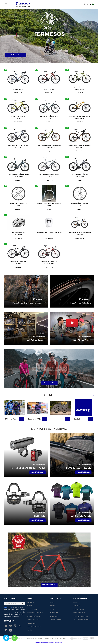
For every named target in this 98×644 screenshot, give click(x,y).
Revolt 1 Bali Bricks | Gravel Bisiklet (49, 87)
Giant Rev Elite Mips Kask (18, 233)
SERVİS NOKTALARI (33, 609)
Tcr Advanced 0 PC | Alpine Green (49, 116)
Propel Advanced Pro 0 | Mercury (80, 174)
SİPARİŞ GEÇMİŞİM (79, 609)
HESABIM (76, 602)
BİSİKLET (53, 602)
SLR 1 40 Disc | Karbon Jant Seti (80, 203)
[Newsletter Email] (15, 604)
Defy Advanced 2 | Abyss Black (18, 262)
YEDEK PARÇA (54, 616)
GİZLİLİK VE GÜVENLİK (34, 616)
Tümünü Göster (89, 395)
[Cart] (92, 4)
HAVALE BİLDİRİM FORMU (80, 616)
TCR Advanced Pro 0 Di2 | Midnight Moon (18, 145)
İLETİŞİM (30, 630)
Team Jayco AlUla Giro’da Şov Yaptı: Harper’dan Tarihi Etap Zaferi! (35, 419)
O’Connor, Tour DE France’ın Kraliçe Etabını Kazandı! (11, 419)
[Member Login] (88, 4)
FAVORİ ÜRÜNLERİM (79, 613)
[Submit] (23, 604)
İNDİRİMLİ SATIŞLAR (56, 620)
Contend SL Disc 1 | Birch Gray (18, 87)
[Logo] (23, 4)
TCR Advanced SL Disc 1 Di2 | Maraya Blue (80, 233)
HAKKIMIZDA (31, 602)
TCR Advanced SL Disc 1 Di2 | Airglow (49, 174)
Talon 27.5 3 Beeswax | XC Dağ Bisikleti (80, 116)
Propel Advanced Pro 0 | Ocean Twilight (18, 174)
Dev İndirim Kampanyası (78, 419)
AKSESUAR (53, 606)
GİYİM (52, 609)
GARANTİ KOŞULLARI (33, 620)
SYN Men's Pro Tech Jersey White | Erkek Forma (49, 233)
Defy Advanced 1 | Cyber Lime (18, 116)
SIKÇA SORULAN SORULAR (81, 620)
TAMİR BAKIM (54, 613)
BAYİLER (30, 606)
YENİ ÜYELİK (77, 606)
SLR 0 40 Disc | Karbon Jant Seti (18, 203)
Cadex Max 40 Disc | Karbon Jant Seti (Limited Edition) (49, 204)
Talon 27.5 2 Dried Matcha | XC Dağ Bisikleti (49, 145)
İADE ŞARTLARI (31, 623)
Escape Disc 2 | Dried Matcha (80, 87)
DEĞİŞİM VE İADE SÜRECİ (34, 627)
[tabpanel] (49, 36)
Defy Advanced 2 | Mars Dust (49, 262)
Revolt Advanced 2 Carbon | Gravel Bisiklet (80, 145)
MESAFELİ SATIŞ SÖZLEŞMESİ (36, 613)
